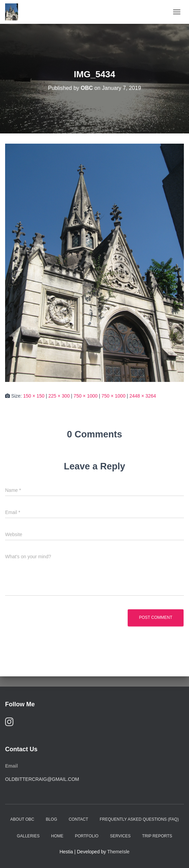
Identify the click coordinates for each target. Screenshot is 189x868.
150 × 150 (34, 396)
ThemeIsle (118, 852)
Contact (78, 819)
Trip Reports (157, 836)
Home (57, 836)
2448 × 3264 (143, 396)
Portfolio (87, 836)
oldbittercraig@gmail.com (42, 779)
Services (120, 836)
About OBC (22, 819)
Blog (51, 819)
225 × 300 (59, 396)
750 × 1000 (85, 396)
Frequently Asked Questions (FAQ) (139, 819)
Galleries (28, 836)
